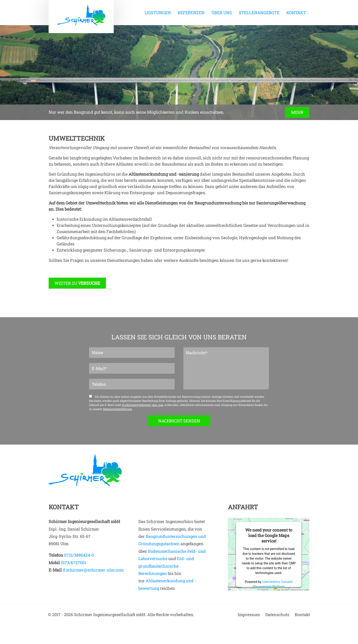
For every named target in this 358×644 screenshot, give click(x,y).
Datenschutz (277, 614)
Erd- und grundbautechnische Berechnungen (166, 566)
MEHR (297, 112)
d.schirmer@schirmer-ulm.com (143, 405)
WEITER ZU (77, 283)
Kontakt (302, 614)
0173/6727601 (73, 563)
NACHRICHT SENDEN (179, 421)
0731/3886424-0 (79, 555)
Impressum (249, 614)
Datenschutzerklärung (117, 409)
